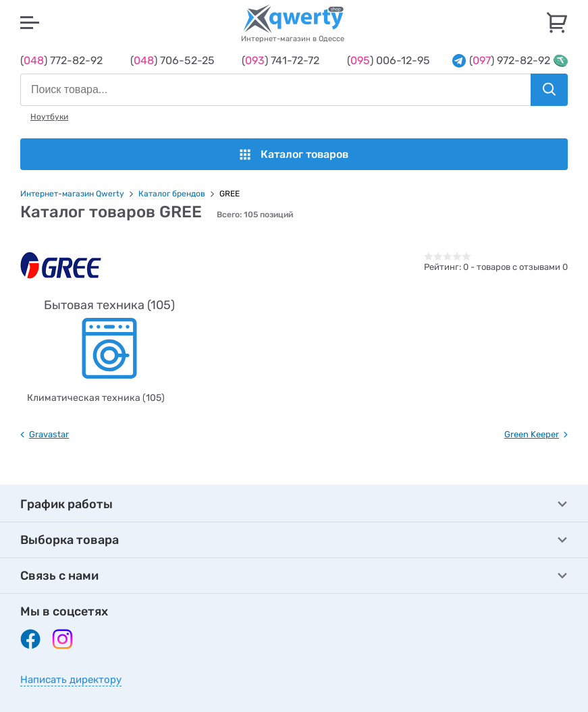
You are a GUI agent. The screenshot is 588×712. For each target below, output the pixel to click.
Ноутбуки (49, 117)
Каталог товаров (294, 154)
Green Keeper (532, 434)
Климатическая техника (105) (96, 398)
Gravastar (49, 434)
